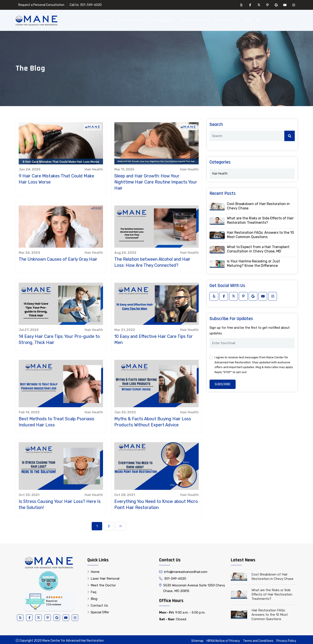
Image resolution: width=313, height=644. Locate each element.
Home (109, 19)
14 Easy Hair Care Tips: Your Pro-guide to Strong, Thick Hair (59, 337)
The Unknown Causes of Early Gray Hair (58, 257)
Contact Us (283, 19)
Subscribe (223, 382)
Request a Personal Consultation (41, 5)
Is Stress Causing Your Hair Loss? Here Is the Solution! (60, 502)
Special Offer (98, 610)
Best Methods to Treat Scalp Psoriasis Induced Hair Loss (57, 420)
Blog (259, 19)
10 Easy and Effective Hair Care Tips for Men (154, 337)
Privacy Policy (286, 639)
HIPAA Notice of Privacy (223, 639)
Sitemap (197, 639)
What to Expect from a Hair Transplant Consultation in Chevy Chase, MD (258, 247)
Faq (248, 19)
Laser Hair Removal (194, 19)
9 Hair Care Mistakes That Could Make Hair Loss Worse (56, 177)
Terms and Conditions (258, 639)
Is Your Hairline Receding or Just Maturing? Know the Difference (253, 261)
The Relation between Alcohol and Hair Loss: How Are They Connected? (152, 260)
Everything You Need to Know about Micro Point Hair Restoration (156, 502)
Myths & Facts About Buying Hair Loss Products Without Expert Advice (153, 420)
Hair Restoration (133, 19)
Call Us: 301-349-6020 (86, 5)
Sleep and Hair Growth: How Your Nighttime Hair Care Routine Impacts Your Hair (156, 180)
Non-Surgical (163, 19)
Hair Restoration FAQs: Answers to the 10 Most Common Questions (260, 233)
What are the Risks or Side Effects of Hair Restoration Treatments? (260, 218)
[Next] (120, 524)
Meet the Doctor (227, 19)
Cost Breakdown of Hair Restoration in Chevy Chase (258, 204)
